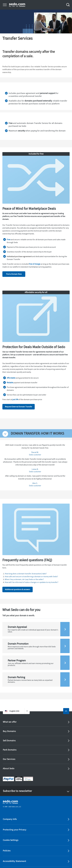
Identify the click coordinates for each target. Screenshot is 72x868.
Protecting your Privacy (15, 830)
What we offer (10, 722)
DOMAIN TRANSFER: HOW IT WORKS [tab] (37, 433)
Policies (7, 851)
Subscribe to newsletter (17, 791)
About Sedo (9, 768)
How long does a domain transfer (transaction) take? (26, 574)
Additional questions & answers (18, 589)
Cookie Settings (11, 840)
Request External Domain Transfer (19, 407)
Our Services (9, 759)
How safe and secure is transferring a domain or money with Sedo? (31, 577)
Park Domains (10, 750)
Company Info (10, 819)
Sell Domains (9, 741)
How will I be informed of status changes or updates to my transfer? (32, 582)
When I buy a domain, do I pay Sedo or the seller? (24, 579)
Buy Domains (9, 731)
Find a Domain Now (14, 274)
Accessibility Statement (14, 861)
